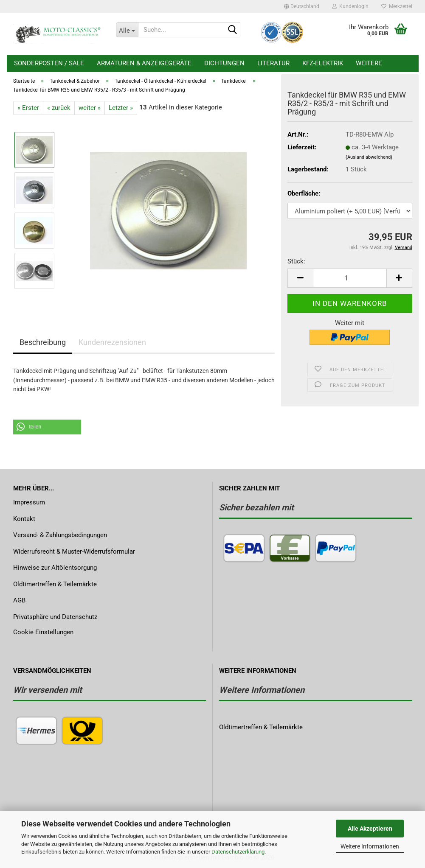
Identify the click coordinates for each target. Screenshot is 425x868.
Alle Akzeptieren (370, 829)
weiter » (90, 108)
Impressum (29, 502)
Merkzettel (397, 6)
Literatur (273, 63)
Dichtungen (224, 63)
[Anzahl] (350, 278)
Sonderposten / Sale (49, 63)
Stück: (296, 261)
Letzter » (121, 108)
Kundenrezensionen (112, 342)
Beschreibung (43, 342)
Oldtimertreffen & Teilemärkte (55, 584)
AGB (19, 600)
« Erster (28, 108)
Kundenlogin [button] (350, 6)
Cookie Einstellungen (43, 632)
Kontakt (24, 519)
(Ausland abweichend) (369, 157)
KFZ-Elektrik (323, 63)
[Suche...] (127, 30)
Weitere (369, 63)
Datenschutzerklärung (238, 852)
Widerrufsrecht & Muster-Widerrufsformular (74, 552)
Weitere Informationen (370, 846)
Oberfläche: (304, 193)
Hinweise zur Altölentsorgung (55, 568)
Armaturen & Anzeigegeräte (144, 63)
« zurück (59, 108)
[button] (302, 6)
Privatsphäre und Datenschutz (55, 617)
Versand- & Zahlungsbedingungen (60, 535)
